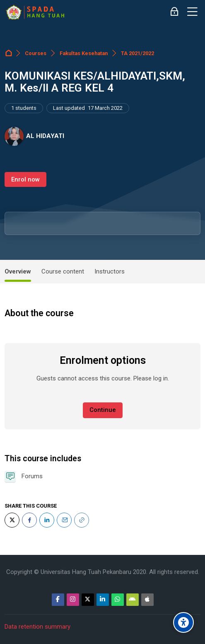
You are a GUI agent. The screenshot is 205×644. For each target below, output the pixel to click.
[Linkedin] (103, 600)
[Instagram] (73, 600)
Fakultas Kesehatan (84, 53)
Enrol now (25, 179)
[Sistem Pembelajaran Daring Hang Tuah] (35, 12)
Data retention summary (37, 627)
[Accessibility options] (183, 622)
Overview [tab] (18, 271)
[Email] (64, 520)
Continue (103, 410)
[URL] (82, 520)
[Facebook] (29, 520)
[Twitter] (12, 520)
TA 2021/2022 (137, 53)
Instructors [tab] (110, 271)
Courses (36, 53)
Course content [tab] (63, 271)
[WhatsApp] (118, 600)
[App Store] (147, 600)
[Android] (133, 600)
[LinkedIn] (47, 520)
